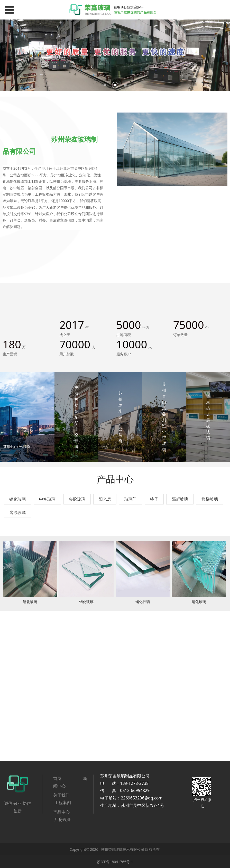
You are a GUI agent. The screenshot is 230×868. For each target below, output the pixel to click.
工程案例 (63, 803)
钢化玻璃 (17, 499)
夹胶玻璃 (77, 499)
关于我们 (61, 795)
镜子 (154, 499)
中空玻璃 (47, 499)
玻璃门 (131, 499)
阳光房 (105, 499)
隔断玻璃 (180, 499)
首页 (58, 778)
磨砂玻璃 (17, 512)
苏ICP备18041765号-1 (115, 862)
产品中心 (61, 812)
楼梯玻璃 (210, 499)
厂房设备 (63, 819)
